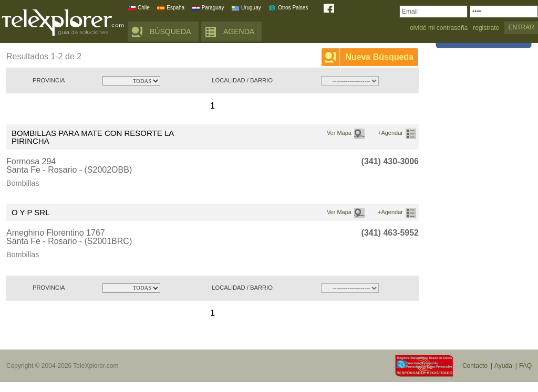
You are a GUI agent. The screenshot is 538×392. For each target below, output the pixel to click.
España (175, 8)
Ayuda (503, 366)
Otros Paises (293, 8)
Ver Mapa (339, 133)
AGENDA (239, 31)
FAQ (525, 366)
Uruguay (251, 8)
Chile (144, 8)
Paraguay (213, 8)
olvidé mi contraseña (439, 28)
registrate (486, 28)
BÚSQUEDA (170, 31)
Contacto (475, 366)
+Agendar (390, 133)
